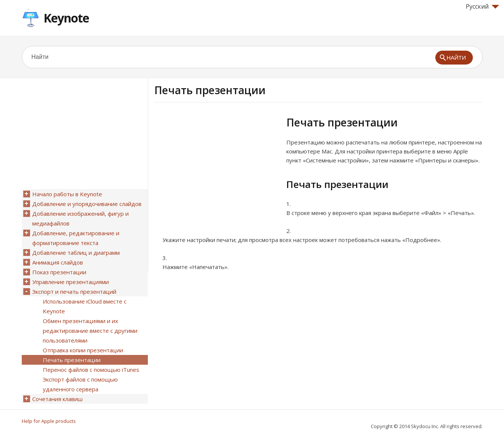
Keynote (66, 18)
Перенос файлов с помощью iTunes (91, 370)
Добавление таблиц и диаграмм (76, 253)
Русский (482, 6)
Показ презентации (59, 272)
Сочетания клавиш (57, 399)
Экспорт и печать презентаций (74, 292)
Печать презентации (72, 360)
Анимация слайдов (58, 262)
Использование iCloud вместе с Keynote (85, 306)
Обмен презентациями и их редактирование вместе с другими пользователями (90, 331)
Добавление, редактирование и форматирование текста (76, 238)
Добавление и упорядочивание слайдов (87, 204)
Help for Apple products (49, 421)
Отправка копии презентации (83, 350)
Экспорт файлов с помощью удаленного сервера (80, 384)
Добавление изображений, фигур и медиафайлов (80, 218)
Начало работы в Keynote (67, 194)
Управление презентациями (71, 282)
